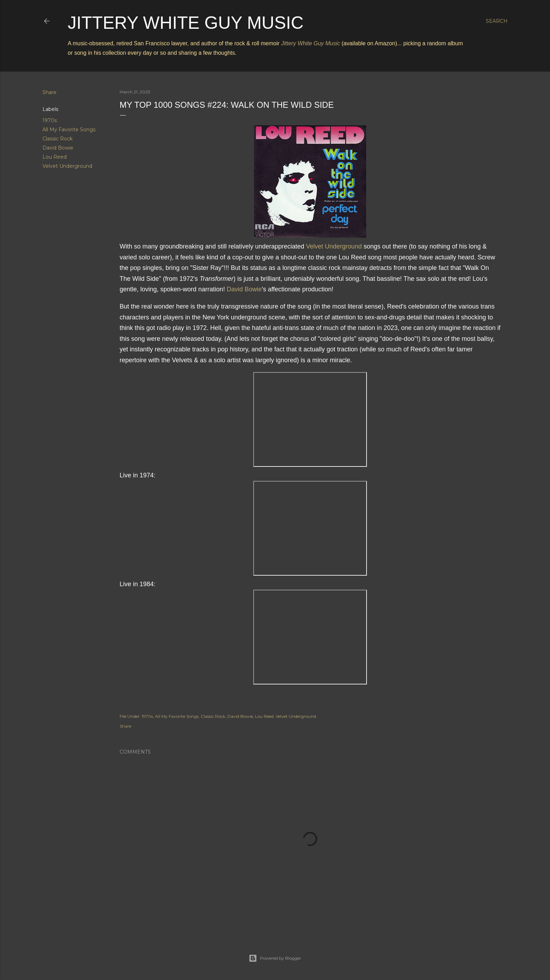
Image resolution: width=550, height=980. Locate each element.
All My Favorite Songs (69, 130)
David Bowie (58, 148)
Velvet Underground (67, 166)
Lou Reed (55, 157)
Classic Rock (58, 139)
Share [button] (49, 92)
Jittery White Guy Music (186, 23)
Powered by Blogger (275, 958)
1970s (50, 120)
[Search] (497, 21)
